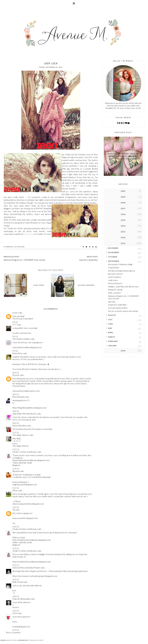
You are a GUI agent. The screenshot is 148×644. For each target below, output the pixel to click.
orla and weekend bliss (118, 308)
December (113, 248)
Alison (15, 490)
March (112, 337)
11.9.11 (16, 433)
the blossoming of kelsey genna (122, 271)
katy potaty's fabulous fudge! (121, 264)
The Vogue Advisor (21, 435)
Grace (15, 313)
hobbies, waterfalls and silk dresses (123, 287)
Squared (16, 471)
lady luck (112, 302)
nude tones (113, 280)
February (113, 341)
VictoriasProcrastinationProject (26, 568)
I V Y (15, 325)
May (110, 328)
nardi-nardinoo (115, 277)
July (110, 319)
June (111, 324)
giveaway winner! (116, 274)
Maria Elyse (17, 353)
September (114, 261)
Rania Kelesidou (19, 426)
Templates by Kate (36, 640)
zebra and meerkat (23, 333)
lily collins (19, 247)
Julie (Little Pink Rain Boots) (24, 414)
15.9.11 (16, 611)
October (113, 257)
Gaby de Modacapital (21, 599)
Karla (15, 613)
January (112, 346)
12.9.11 (16, 507)
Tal (14, 510)
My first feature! (115, 283)
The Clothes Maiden (21, 339)
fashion (9, 247)
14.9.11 (16, 596)
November (114, 252)
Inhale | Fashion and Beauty (25, 452)
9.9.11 (15, 322)
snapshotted (114, 268)
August (112, 315)
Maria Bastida (18, 397)
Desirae (16, 375)
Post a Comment (13, 632)
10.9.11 (16, 373)
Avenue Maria (12, 640)
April (111, 333)
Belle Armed (18, 582)
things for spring (115, 290)
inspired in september (117, 305)
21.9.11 (16, 630)
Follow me (29, 234)
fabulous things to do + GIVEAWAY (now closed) (124, 297)
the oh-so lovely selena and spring (123, 311)
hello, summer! (115, 293)
